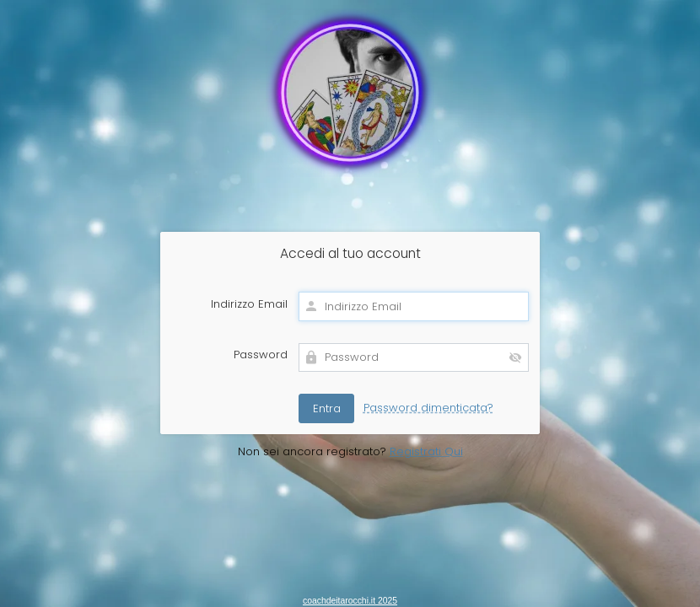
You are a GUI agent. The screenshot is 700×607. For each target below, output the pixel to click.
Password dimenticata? (428, 408)
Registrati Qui (426, 451)
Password (261, 355)
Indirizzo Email (249, 304)
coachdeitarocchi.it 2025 (350, 601)
